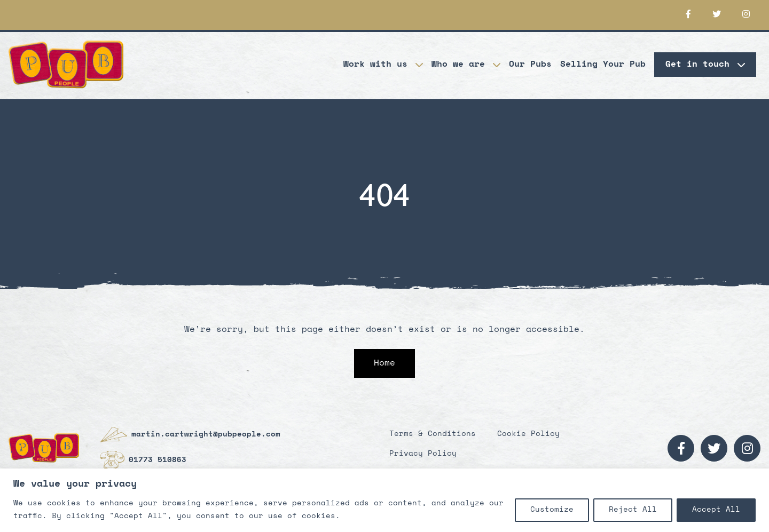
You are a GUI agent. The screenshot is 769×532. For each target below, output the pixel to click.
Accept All (716, 510)
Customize (552, 510)
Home (384, 363)
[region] (384, 500)
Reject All (633, 510)
